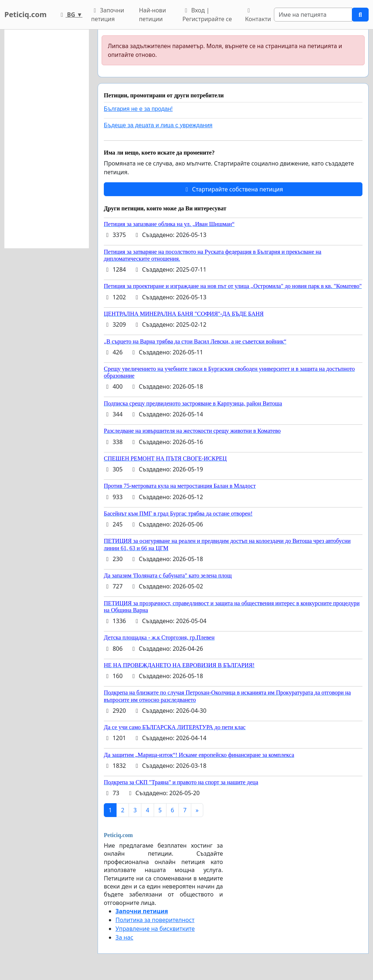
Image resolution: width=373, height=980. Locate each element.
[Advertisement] (47, 139)
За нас (124, 937)
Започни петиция (108, 15)
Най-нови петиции (152, 15)
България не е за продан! (138, 109)
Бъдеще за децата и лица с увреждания (158, 125)
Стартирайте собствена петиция (233, 189)
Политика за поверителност (155, 920)
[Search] (313, 15)
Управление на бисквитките (155, 929)
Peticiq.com (25, 14)
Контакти (258, 15)
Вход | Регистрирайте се (207, 15)
